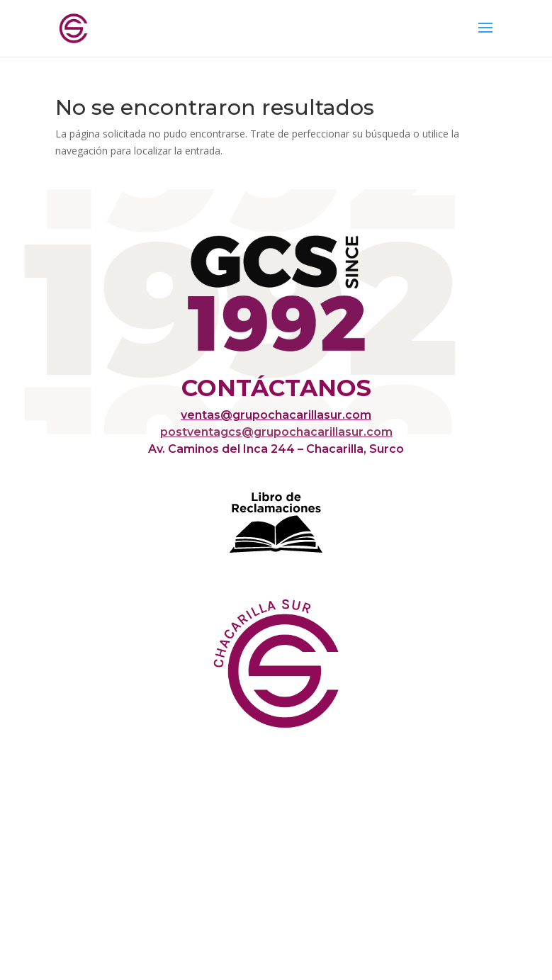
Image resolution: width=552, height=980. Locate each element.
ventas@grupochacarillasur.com (276, 415)
